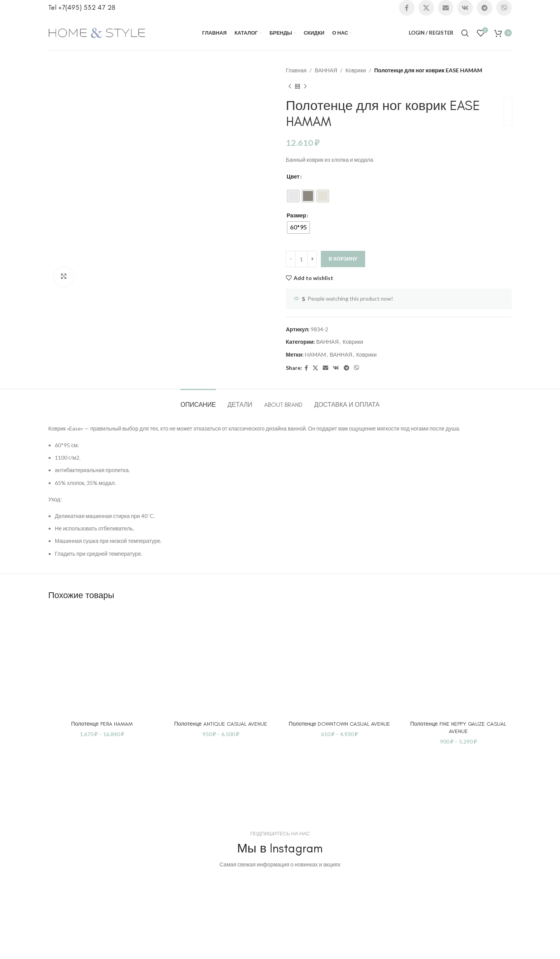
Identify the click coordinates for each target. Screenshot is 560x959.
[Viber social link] (504, 8)
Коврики (356, 70)
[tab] (198, 401)
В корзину (343, 259)
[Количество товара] (301, 259)
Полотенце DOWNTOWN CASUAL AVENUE (339, 724)
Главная (296, 70)
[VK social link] (465, 8)
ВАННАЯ (326, 70)
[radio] (293, 196)
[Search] (465, 33)
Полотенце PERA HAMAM (102, 724)
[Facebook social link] (407, 8)
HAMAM (315, 354)
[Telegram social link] (485, 8)
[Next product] (305, 86)
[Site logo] (97, 32)
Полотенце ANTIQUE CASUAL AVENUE (221, 724)
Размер (296, 215)
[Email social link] (446, 8)
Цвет (293, 176)
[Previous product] (290, 86)
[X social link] (426, 8)
